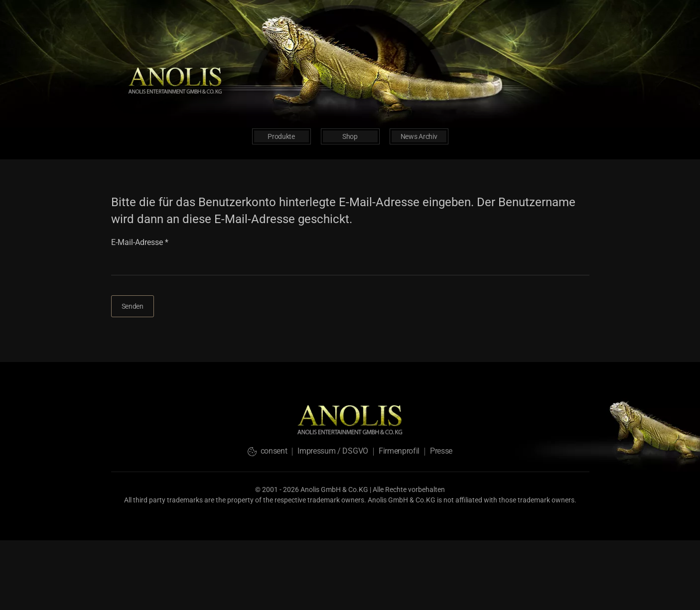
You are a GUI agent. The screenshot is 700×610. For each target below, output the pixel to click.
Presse (441, 451)
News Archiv (419, 136)
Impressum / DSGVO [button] (333, 451)
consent (267, 451)
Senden (133, 306)
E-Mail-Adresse (140, 242)
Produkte (281, 136)
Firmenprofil (399, 451)
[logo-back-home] (176, 79)
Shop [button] (350, 136)
